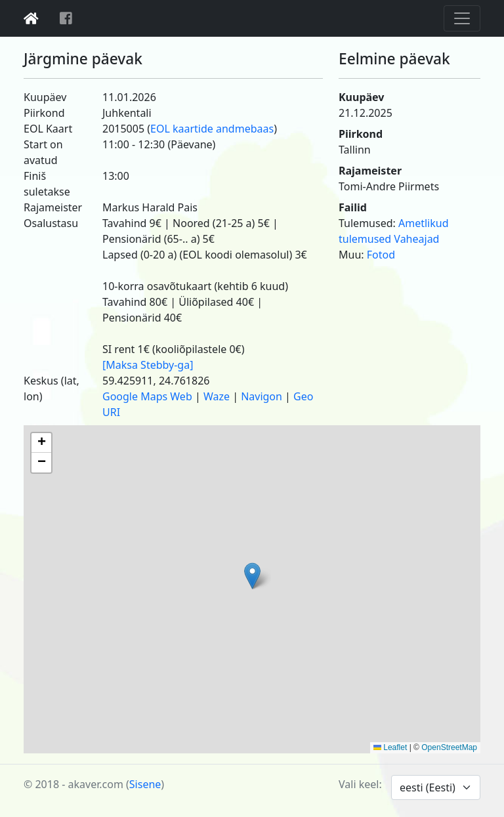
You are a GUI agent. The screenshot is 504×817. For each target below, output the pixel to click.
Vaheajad (416, 239)
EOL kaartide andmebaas (212, 129)
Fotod (381, 255)
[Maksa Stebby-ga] (148, 365)
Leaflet (390, 747)
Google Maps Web (147, 396)
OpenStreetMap (449, 747)
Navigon (262, 396)
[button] (252, 576)
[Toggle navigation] (462, 18)
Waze (217, 396)
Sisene (145, 784)
